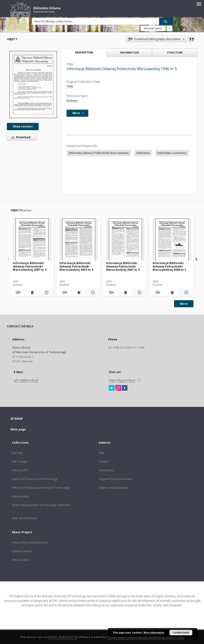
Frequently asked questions (30, 542)
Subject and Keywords (113, 488)
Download (20, 137)
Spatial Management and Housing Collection (41, 505)
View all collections (24, 518)
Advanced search (153, 28)
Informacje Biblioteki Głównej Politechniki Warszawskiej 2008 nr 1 (169, 266)
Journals (17, 453)
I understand (181, 633)
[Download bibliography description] (18, 292)
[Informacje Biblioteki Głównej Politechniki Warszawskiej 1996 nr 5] (33, 85)
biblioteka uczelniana (172, 153)
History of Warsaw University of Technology (41, 488)
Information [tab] (129, 52)
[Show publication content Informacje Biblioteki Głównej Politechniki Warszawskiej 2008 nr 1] (172, 292)
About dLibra (21, 560)
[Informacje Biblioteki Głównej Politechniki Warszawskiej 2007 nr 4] (79, 240)
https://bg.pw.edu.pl (122, 380)
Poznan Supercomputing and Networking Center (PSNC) (145, 637)
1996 (70, 86)
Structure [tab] (175, 52)
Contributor (107, 470)
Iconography (20, 496)
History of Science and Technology (35, 479)
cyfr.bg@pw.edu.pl (26, 380)
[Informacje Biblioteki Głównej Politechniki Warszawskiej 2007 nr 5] (125, 240)
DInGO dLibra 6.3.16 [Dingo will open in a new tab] (63, 637)
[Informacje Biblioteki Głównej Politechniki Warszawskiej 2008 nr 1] (172, 240)
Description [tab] (84, 53)
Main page (18, 429)
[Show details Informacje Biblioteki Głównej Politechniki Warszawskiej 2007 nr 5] (139, 292)
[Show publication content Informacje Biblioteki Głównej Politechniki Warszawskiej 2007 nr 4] (79, 292)
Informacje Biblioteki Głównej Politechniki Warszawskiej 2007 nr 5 (123, 266)
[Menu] (199, 4)
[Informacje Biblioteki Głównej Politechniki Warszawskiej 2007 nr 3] (32, 240)
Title (102, 453)
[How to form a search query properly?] (169, 28)
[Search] (166, 21)
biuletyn (72, 101)
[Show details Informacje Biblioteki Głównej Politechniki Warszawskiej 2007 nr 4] (92, 292)
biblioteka (143, 153)
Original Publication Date (115, 479)
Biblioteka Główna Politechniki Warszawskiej (99, 153)
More (184, 304)
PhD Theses (20, 462)
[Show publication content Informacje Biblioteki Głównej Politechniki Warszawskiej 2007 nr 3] (32, 292)
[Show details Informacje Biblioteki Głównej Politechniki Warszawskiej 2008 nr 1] (186, 292)
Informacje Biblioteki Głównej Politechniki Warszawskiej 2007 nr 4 (76, 266)
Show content (23, 126)
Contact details (22, 551)
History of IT (20, 470)
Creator (104, 462)
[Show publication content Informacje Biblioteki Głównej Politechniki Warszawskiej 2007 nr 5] (125, 292)
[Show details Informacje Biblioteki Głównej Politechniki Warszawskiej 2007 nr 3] (46, 292)
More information (154, 633)
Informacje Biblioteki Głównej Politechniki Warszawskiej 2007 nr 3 (30, 266)
